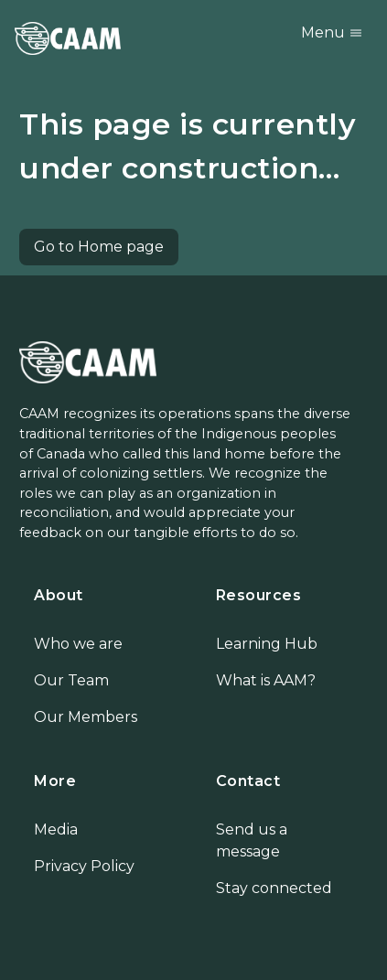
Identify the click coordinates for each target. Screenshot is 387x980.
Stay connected (274, 888)
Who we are (78, 644)
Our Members (86, 717)
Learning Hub (267, 644)
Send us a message (252, 840)
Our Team (71, 680)
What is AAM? (266, 680)
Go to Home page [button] (99, 247)
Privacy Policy (84, 866)
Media (56, 829)
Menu (332, 32)
